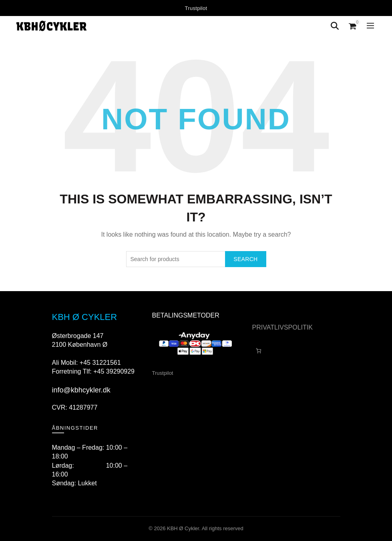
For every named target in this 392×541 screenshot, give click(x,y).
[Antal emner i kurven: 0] (259, 351)
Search (245, 259)
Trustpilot (196, 8)
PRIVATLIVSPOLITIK (282, 327)
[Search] (335, 26)
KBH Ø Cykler (183, 528)
